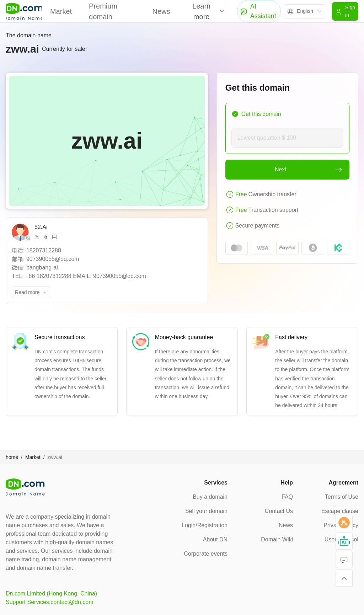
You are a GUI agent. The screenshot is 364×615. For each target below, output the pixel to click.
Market (61, 11)
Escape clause (340, 511)
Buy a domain (210, 497)
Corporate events (206, 554)
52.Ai (41, 227)
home (12, 457)
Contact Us (279, 511)
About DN (215, 539)
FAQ (287, 497)
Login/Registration (205, 525)
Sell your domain (206, 511)
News (161, 11)
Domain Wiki (277, 539)
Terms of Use (342, 497)
